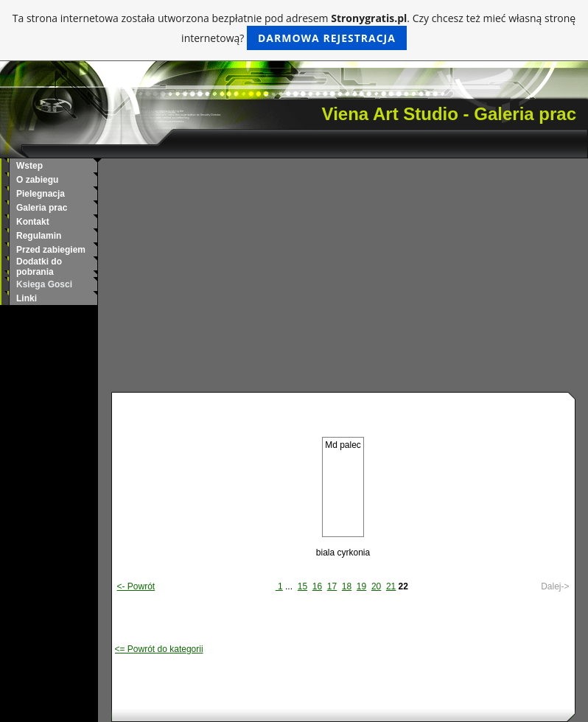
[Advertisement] (343, 281)
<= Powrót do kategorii (159, 649)
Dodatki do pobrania (39, 267)
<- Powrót (136, 586)
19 (361, 586)
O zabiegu (37, 180)
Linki (27, 298)
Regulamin (39, 236)
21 (391, 586)
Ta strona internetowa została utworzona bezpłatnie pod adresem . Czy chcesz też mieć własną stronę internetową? (294, 31)
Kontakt (33, 222)
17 (332, 586)
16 (317, 586)
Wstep (29, 166)
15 (302, 586)
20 (376, 586)
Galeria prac (42, 208)
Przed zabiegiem (51, 250)
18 (347, 586)
